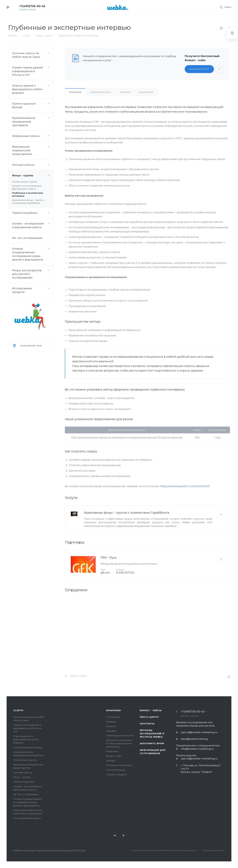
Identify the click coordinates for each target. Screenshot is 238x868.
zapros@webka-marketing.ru (199, 732)
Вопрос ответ (114, 756)
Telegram (123, 836)
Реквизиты (112, 751)
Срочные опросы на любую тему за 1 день (33, 55)
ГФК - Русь (109, 558)
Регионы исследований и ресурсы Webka (152, 733)
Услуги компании (116, 770)
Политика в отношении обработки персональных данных (164, 851)
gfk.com (105, 573)
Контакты (147, 724)
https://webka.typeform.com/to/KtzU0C (185, 486)
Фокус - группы (33, 176)
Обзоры (111, 761)
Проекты (125, 92)
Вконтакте (115, 836)
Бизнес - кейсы (151, 710)
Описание (75, 92)
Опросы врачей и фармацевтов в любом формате (33, 89)
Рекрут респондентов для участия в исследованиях (33, 274)
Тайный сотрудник (116, 774)
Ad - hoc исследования (27, 238)
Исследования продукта (33, 290)
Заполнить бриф (152, 743)
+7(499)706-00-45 (32, 6)
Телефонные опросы (33, 136)
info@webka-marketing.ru (197, 749)
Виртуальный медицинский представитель (33, 150)
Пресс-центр (149, 717)
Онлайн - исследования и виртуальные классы (33, 225)
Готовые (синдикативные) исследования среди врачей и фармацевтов (33, 254)
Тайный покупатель (33, 213)
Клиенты (111, 726)
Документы (146, 92)
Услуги (18, 710)
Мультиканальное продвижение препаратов (33, 122)
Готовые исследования (119, 765)
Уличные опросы (33, 165)
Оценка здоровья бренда (33, 105)
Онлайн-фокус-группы (25, 182)
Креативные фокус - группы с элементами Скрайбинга (127, 513)
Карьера (111, 731)
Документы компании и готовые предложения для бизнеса (119, 743)
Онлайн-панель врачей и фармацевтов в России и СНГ (33, 71)
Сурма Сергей (80, 659)
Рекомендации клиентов (120, 735)
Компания (113, 710)
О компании (113, 717)
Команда (111, 722)
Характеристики (101, 92)
